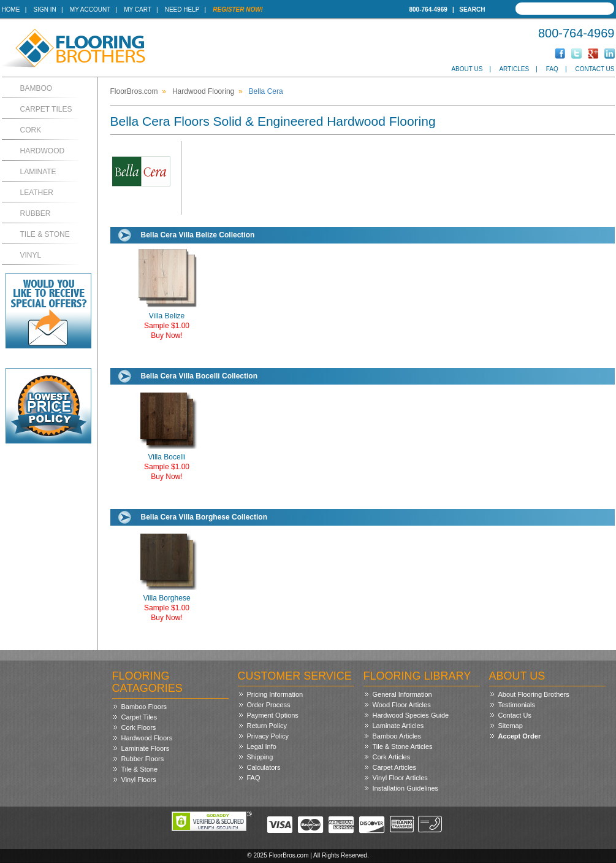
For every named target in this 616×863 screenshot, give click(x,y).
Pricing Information (275, 694)
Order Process (269, 705)
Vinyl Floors (139, 780)
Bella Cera (266, 91)
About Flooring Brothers (534, 694)
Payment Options (273, 715)
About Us (467, 69)
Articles (514, 69)
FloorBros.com (134, 91)
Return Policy (267, 726)
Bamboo (36, 88)
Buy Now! (166, 336)
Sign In (45, 10)
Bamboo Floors (144, 707)
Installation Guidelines (406, 788)
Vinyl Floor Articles (400, 778)
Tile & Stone (45, 234)
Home (11, 10)
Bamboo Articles (397, 736)
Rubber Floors (143, 759)
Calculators (264, 767)
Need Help (182, 10)
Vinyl (31, 255)
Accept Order (520, 736)
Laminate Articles (398, 726)
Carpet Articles (395, 767)
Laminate (38, 172)
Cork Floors (139, 727)
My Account (90, 10)
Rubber (36, 213)
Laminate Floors (146, 748)
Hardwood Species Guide (411, 715)
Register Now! (238, 10)
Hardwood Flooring (203, 91)
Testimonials (517, 705)
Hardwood (43, 151)
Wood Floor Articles (402, 705)
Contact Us (595, 69)
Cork (31, 130)
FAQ (552, 69)
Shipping (260, 757)
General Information (402, 694)
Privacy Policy (268, 736)
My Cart (137, 10)
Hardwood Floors (147, 738)
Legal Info (262, 746)
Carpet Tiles (46, 109)
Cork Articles (392, 757)
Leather (37, 193)
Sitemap (511, 726)
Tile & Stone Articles (403, 746)
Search (472, 10)
